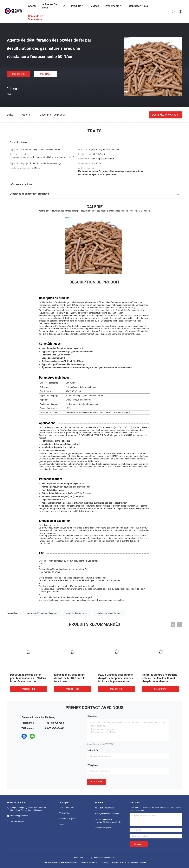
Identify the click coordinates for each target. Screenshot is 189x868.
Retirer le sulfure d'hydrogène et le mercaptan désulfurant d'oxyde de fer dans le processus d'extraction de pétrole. (160, 681)
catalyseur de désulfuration (109, 613)
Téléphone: (93, 765)
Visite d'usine (65, 813)
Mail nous (45, 74)
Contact (63, 824)
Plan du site (79, 858)
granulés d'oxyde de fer (77, 613)
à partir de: (94, 750)
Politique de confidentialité (105, 858)
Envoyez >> (139, 844)
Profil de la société (67, 808)
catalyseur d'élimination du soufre (42, 613)
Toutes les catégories (103, 828)
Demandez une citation (166, 114)
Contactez (97, 782)
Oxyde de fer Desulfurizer (104, 808)
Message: (93, 716)
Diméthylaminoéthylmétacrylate (106, 814)
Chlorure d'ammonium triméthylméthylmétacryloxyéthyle (106, 821)
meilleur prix (19, 74)
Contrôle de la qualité (68, 819)
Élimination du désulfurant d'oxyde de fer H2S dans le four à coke (70, 678)
